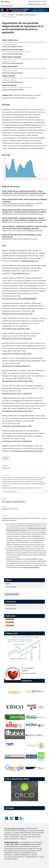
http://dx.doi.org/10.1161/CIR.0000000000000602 (19, 299)
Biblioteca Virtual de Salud (37, 1)
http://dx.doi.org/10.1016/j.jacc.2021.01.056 (17, 381)
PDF (6, 458)
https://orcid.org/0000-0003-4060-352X (13, 63)
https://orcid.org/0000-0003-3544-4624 (13, 82)
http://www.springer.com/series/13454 (16, 329)
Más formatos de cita (10, 492)
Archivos (11, 15)
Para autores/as (11, 608)
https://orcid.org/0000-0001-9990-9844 (13, 90)
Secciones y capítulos (29, 673)
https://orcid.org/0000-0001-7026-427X (13, 46)
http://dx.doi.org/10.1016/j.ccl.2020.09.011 (17, 393)
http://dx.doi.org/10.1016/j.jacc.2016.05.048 (27, 451)
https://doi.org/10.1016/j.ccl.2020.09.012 (16, 366)
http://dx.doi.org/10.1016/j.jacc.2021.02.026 (17, 411)
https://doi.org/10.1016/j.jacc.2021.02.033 (17, 354)
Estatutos (25, 671)
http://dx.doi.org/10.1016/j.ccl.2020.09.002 (17, 441)
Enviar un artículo (12, 594)
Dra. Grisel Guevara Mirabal (14, 828)
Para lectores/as (11, 605)
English (8, 584)
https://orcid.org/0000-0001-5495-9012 (13, 73)
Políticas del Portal (11, 842)
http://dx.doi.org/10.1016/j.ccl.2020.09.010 (17, 338)
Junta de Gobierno (28, 668)
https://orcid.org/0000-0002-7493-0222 (13, 54)
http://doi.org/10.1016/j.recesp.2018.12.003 (17, 314)
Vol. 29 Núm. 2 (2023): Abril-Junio (26, 15)
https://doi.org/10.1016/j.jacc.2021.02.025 (17, 426)
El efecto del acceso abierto (30, 567)
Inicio (4, 15)
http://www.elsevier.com (30, 261)
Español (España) (11, 587)
